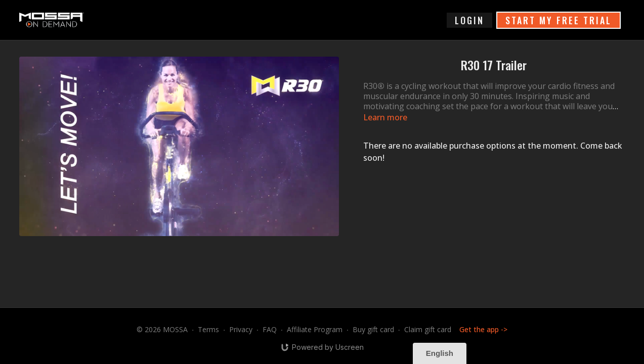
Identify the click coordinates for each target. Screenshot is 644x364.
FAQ (270, 329)
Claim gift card (428, 329)
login (469, 20)
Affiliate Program (315, 329)
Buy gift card (373, 329)
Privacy (241, 329)
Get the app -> (483, 329)
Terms (208, 329)
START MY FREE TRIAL (559, 20)
